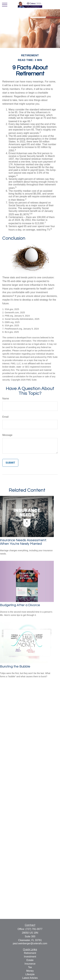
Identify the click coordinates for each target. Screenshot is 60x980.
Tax (30, 967)
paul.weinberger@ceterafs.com (30, 943)
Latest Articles (30, 978)
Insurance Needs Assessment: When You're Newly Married (23, 542)
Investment (30, 957)
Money (30, 971)
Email (5, 417)
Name (6, 399)
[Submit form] (10, 463)
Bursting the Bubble (15, 667)
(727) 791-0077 (34, 929)
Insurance (30, 964)
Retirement (30, 953)
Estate (30, 960)
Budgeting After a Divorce (20, 605)
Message (7, 435)
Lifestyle (30, 974)
